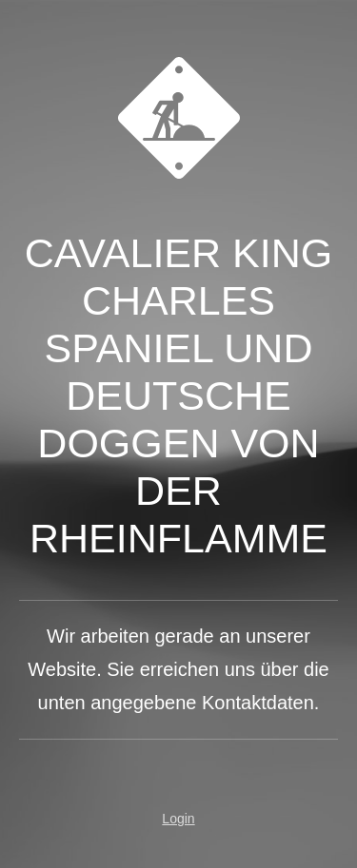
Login (178, 819)
